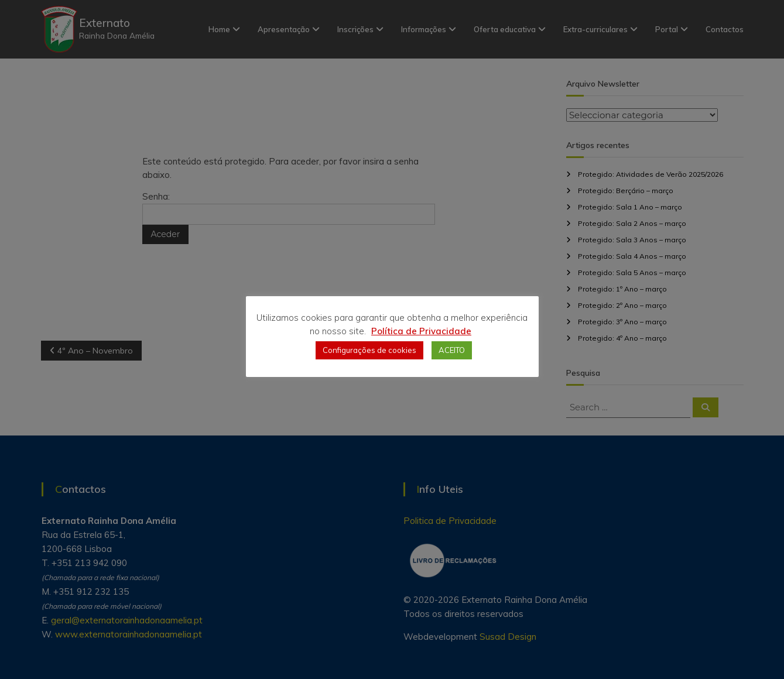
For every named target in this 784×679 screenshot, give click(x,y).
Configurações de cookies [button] (369, 350)
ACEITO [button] (452, 350)
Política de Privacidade (421, 331)
